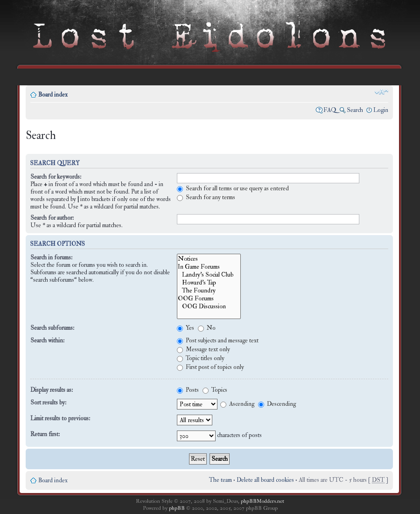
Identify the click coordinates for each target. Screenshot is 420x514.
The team (220, 480)
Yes (185, 328)
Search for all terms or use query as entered (233, 188)
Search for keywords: (56, 177)
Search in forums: (51, 257)
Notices (209, 259)
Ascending (237, 404)
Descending (277, 404)
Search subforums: (52, 328)
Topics (215, 390)
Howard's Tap (209, 282)
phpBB (177, 508)
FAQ (330, 110)
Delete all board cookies (265, 480)
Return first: (45, 434)
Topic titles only (201, 358)
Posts (188, 390)
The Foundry (209, 290)
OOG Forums (209, 298)
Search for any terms (206, 197)
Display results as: (52, 390)
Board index (53, 95)
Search (355, 110)
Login (381, 110)
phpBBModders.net (262, 501)
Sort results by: (48, 403)
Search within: (47, 340)
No (207, 328)
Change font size (381, 92)
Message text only (203, 349)
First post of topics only (210, 367)
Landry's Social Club (209, 274)
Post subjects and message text (218, 340)
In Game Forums (209, 267)
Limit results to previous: (60, 418)
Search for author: (52, 218)
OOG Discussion (209, 306)
